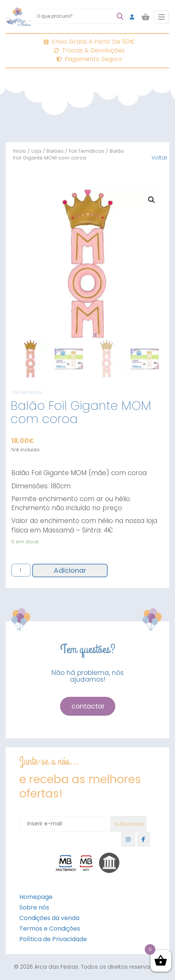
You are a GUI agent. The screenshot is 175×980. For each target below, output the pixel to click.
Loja (36, 151)
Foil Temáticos (87, 151)
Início (20, 151)
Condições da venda (49, 918)
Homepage (36, 897)
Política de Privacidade (53, 939)
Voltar (160, 158)
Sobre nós (34, 907)
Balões (55, 151)
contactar (88, 706)
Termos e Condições (50, 929)
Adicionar (70, 570)
